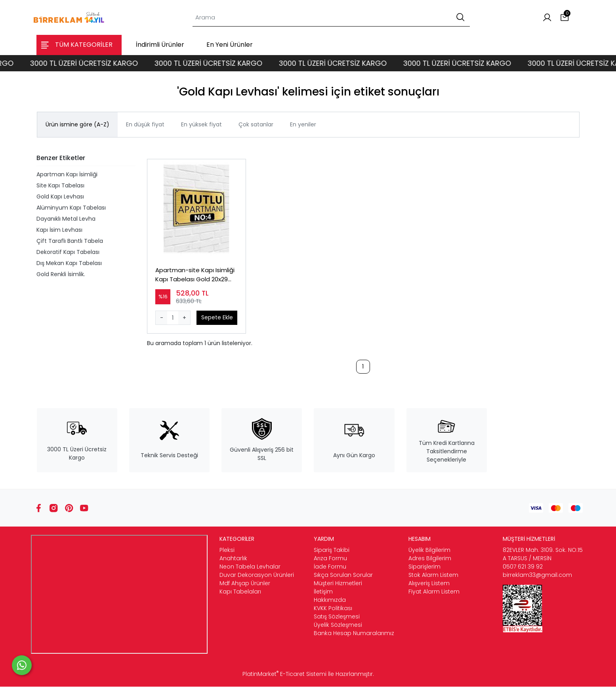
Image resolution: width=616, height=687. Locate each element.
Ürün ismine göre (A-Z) (77, 124)
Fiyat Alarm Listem (434, 592)
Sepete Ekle (217, 317)
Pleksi (227, 550)
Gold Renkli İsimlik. (61, 274)
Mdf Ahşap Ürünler (245, 584)
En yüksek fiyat (201, 124)
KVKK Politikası (333, 609)
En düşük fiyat (145, 124)
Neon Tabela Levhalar (250, 567)
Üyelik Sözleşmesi (338, 625)
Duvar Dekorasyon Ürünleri (257, 575)
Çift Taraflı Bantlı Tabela (70, 241)
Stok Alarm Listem (433, 575)
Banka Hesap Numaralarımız (354, 634)
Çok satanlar (256, 124)
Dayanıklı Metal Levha (66, 219)
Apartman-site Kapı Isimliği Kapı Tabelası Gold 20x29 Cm (195, 275)
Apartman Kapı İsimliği (67, 174)
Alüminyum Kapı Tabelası (71, 208)
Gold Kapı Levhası (60, 197)
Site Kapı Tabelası (60, 185)
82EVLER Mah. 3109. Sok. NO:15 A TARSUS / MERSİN (543, 554)
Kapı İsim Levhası (59, 230)
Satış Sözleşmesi (337, 617)
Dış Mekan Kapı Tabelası (69, 263)
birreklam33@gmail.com (537, 575)
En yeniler (303, 124)
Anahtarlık (233, 559)
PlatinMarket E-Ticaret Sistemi (284, 674)
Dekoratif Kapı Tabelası (68, 252)
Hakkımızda (330, 600)
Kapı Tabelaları (240, 592)
